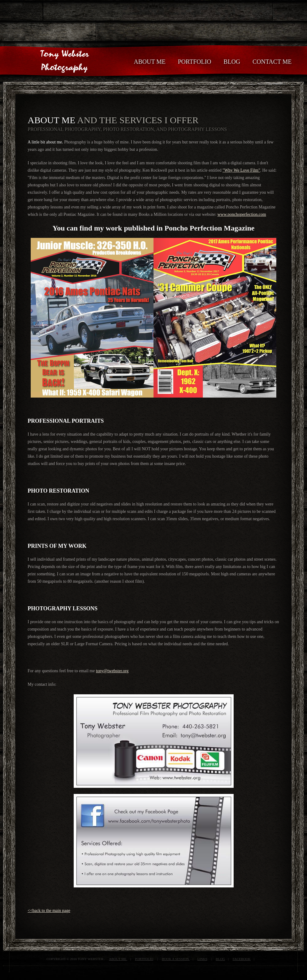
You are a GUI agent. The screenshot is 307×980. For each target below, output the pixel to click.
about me (118, 959)
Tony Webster (61, 39)
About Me (150, 62)
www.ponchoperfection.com (242, 214)
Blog (220, 959)
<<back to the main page (49, 911)
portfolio (144, 959)
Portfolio (194, 62)
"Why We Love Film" (241, 170)
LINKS (202, 959)
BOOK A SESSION (176, 959)
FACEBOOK (242, 959)
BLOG (232, 62)
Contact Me (272, 62)
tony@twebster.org (112, 671)
